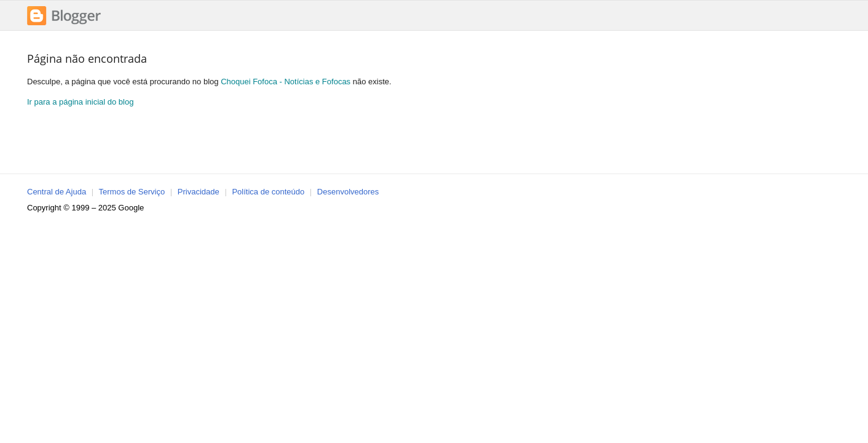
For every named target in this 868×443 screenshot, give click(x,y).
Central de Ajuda (57, 192)
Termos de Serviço (132, 192)
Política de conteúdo (268, 192)
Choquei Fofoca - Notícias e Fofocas (286, 82)
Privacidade (199, 192)
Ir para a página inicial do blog (80, 102)
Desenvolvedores (348, 192)
